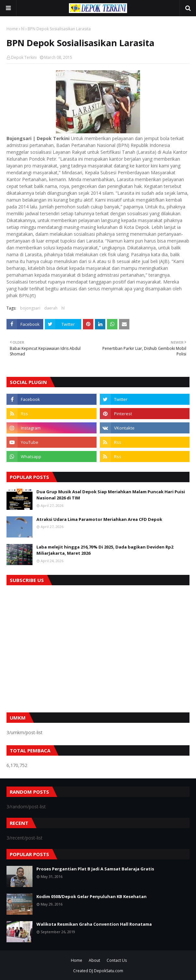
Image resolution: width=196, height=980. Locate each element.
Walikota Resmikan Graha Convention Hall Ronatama (94, 924)
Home (12, 29)
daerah (51, 308)
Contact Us (117, 960)
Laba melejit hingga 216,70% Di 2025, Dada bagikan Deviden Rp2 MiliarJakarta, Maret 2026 (105, 550)
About (94, 960)
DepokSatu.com (109, 971)
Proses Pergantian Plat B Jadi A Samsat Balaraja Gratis (95, 869)
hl (23, 29)
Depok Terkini (24, 57)
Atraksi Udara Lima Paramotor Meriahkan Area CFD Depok (99, 519)
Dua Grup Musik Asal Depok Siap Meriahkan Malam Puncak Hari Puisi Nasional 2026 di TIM (111, 495)
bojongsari (30, 308)
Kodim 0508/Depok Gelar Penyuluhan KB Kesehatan (91, 896)
